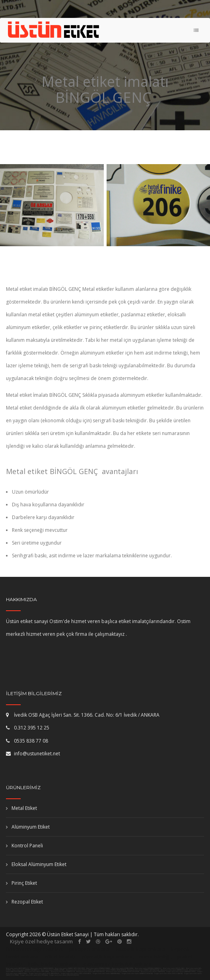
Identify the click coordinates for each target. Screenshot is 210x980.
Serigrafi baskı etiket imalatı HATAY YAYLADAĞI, (107, 974)
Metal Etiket (21, 808)
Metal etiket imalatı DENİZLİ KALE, (174, 968)
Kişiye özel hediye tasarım (41, 941)
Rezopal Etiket (24, 902)
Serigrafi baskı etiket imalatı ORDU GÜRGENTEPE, (76, 974)
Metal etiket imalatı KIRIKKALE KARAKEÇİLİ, (148, 968)
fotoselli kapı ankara (140, 949)
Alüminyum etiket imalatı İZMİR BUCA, (153, 972)
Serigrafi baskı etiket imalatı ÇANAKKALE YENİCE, (181, 972)
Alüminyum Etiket (28, 827)
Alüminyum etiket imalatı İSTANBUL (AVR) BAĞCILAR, (144, 970)
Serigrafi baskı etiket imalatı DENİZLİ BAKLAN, (169, 974)
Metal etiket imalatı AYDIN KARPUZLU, (18, 968)
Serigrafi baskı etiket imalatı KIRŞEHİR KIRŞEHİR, (64, 975)
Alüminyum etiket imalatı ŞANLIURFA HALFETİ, (91, 972)
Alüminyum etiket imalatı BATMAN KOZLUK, (175, 970)
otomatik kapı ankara (107, 956)
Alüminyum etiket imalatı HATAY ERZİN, (63, 972)
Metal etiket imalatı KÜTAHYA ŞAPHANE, (53, 970)
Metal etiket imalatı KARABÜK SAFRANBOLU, (26, 970)
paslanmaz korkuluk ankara (118, 964)
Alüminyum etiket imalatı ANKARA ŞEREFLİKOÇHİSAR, (123, 972)
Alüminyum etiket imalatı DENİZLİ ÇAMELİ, (80, 970)
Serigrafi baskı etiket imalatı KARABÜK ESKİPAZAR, (137, 974)
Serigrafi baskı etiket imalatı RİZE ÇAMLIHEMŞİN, (44, 974)
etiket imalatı (60, 956)
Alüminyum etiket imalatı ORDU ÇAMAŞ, (37, 972)
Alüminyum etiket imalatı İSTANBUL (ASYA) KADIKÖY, (110, 970)
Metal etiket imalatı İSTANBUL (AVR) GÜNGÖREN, (70, 968)
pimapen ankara (89, 949)
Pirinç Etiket (21, 883)
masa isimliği (155, 956)
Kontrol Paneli (24, 846)
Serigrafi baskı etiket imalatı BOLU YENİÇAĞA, (34, 975)
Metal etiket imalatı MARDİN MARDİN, (42, 968)
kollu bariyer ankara (53, 964)
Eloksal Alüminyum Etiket (36, 864)
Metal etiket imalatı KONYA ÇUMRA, (123, 968)
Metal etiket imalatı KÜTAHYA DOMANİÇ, (98, 968)
